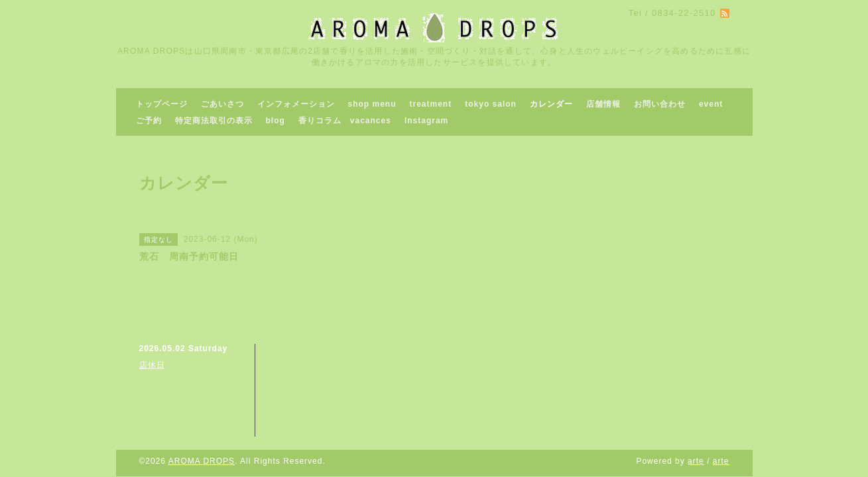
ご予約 (149, 121)
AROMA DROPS (202, 461)
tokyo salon (491, 104)
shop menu (372, 104)
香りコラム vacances (345, 121)
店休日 (152, 365)
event (711, 104)
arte (696, 461)
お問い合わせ (660, 104)
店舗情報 (603, 104)
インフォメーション (296, 104)
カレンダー (551, 104)
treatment (431, 104)
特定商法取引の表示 (214, 121)
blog (276, 121)
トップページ (162, 104)
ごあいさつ (222, 104)
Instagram (426, 121)
